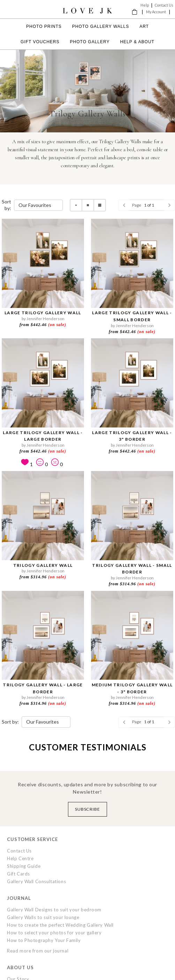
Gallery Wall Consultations (36, 881)
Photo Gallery (90, 42)
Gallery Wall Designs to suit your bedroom (54, 910)
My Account (156, 12)
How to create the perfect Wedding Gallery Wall (60, 925)
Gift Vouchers (40, 42)
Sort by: (6, 205)
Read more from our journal (38, 951)
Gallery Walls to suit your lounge (43, 917)
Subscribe (88, 809)
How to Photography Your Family (44, 940)
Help (145, 5)
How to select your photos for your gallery (54, 933)
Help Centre (20, 858)
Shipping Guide (24, 866)
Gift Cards (18, 874)
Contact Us (164, 5)
